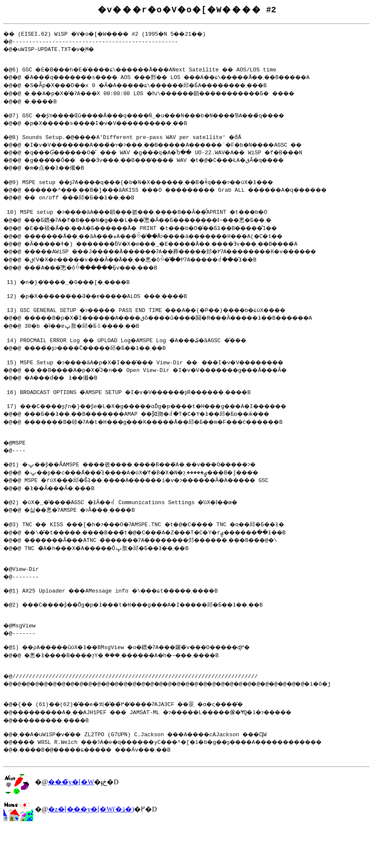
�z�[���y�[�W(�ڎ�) (91, 849)
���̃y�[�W (71, 821)
